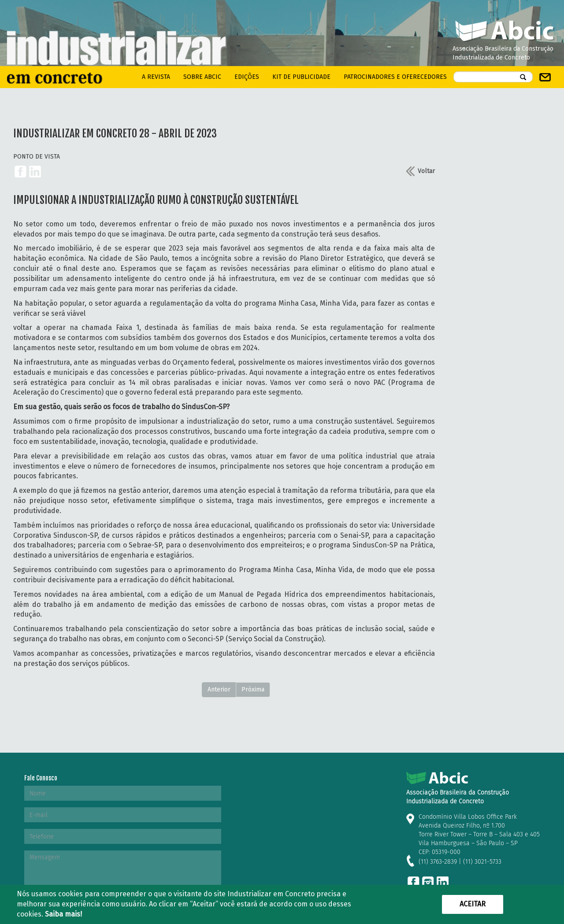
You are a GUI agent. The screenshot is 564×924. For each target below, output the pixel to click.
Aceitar (473, 904)
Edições (247, 77)
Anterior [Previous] (219, 689)
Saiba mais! (63, 914)
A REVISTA (156, 77)
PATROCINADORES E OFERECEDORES (395, 77)
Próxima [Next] (253, 689)
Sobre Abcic (202, 77)
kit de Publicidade (301, 77)
